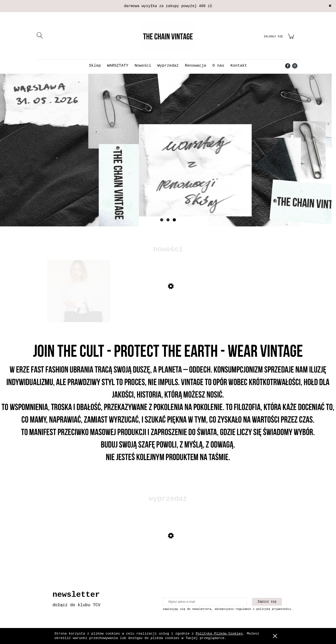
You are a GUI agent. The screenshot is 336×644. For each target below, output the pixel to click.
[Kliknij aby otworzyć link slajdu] (168, 150)
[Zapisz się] (267, 602)
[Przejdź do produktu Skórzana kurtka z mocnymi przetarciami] (79, 555)
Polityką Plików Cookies (219, 634)
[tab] (162, 220)
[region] (168, 158)
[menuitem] (95, 66)
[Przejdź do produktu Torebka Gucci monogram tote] (79, 306)
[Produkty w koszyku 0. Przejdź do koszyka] (292, 39)
